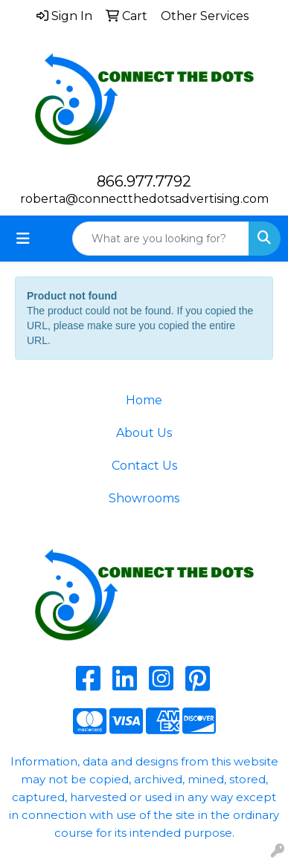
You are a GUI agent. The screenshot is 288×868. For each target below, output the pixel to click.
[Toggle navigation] (23, 239)
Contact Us (144, 466)
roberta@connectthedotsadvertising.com (144, 199)
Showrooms (144, 498)
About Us (144, 433)
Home (144, 400)
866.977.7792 (144, 181)
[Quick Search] (161, 239)
